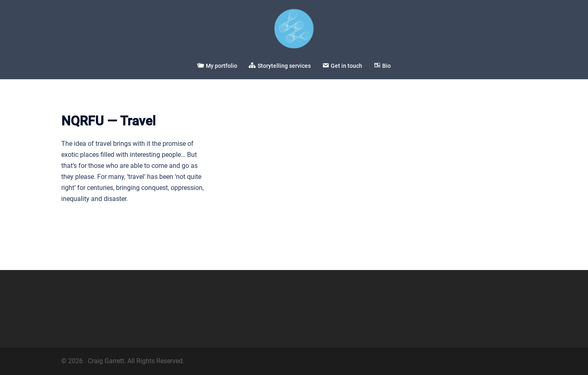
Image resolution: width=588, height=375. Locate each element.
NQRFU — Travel (108, 121)
